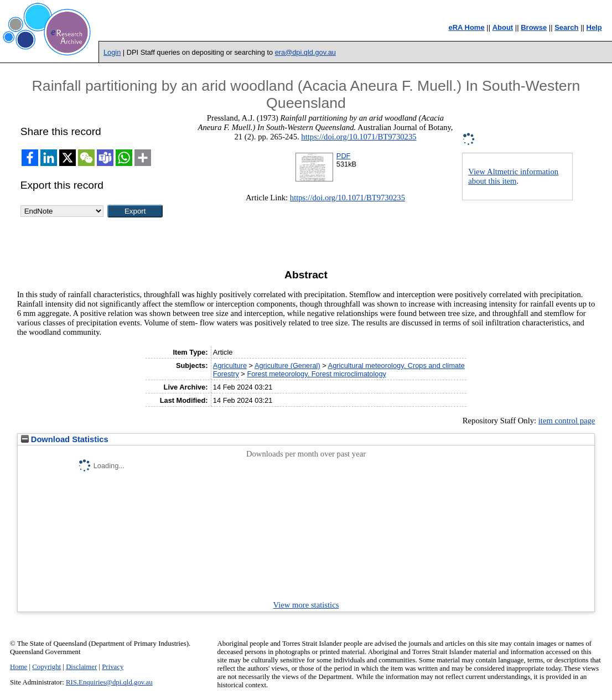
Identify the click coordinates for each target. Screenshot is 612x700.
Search (566, 27)
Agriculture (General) (287, 365)
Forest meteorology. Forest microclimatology (317, 374)
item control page (567, 421)
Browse (534, 27)
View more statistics (306, 605)
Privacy (113, 667)
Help (594, 27)
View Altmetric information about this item (513, 176)
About (503, 27)
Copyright (46, 667)
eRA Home (466, 27)
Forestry (226, 374)
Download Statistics (65, 439)
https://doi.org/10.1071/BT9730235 (359, 137)
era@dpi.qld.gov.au (305, 52)
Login (112, 52)
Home (19, 667)
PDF (344, 156)
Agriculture (230, 365)
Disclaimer (81, 667)
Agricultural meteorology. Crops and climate (396, 365)
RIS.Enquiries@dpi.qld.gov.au (109, 682)
